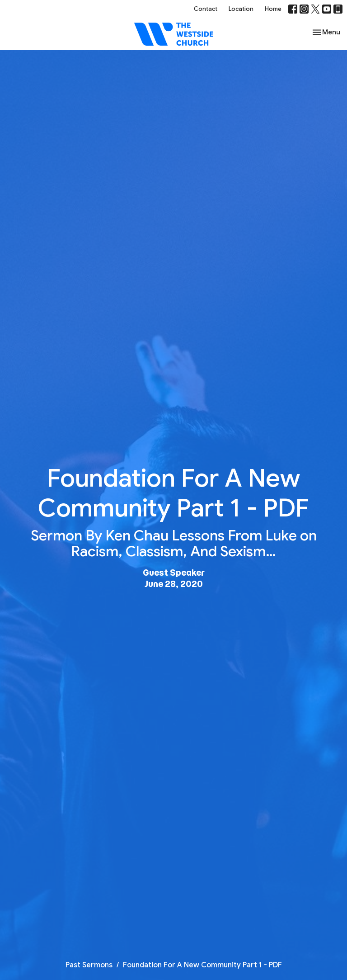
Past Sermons (89, 965)
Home (273, 9)
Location (241, 9)
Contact (206, 9)
